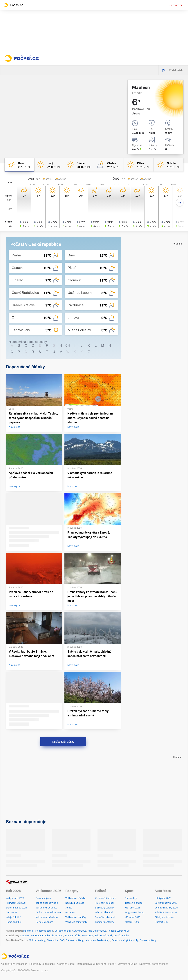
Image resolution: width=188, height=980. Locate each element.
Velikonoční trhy (63, 931)
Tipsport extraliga (134, 903)
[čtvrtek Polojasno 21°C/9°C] (109, 165)
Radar (112, 964)
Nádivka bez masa (75, 903)
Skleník (98, 936)
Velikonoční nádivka (75, 898)
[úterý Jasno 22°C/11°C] (49, 165)
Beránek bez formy (105, 922)
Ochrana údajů (66, 964)
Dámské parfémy (75, 940)
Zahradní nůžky (73, 936)
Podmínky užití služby (42, 964)
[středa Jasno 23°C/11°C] (79, 165)
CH (68, 345)
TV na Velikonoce (44, 922)
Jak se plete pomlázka (47, 903)
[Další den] (180, 203)
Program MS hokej (134, 913)
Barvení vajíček (43, 898)
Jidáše (69, 908)
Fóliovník (108, 936)
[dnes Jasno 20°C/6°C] (19, 165)
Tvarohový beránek (105, 903)
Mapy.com (28, 931)
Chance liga (131, 898)
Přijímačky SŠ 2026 (16, 903)
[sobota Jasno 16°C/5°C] (169, 165)
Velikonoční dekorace (46, 908)
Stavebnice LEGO (56, 940)
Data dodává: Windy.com (91, 964)
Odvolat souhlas (127, 964)
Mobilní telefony (37, 940)
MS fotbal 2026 (133, 917)
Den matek (11, 913)
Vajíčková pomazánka (76, 922)
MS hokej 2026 (132, 908)
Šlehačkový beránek (105, 917)
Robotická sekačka (54, 936)
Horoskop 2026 (14, 922)
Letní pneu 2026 (163, 898)
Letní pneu (90, 940)
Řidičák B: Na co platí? (166, 913)
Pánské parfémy (148, 940)
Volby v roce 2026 (15, 898)
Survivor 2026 (79, 931)
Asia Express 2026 (97, 931)
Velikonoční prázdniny (47, 917)
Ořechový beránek (104, 913)
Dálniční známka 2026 (166, 903)
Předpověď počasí (44, 931)
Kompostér (87, 936)
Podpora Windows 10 (119, 931)
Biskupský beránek (105, 908)
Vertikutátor (37, 936)
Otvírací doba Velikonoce (48, 913)
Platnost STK (161, 922)
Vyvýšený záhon (122, 936)
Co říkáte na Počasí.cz (14, 964)
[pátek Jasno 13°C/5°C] (139, 165)
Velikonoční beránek (105, 898)
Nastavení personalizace (154, 964)
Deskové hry (104, 940)
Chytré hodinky (131, 940)
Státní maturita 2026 (16, 908)
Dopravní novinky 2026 (166, 908)
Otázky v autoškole (164, 917)
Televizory (117, 940)
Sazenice (25, 936)
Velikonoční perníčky (76, 917)
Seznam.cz (176, 5)
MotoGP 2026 (132, 922)
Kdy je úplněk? (13, 917)
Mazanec (70, 913)
